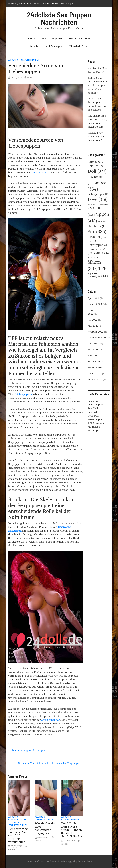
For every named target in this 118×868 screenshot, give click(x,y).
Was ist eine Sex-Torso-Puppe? (58, 4)
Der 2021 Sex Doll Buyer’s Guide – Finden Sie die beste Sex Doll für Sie (72, 830)
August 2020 (95, 379)
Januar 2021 (95, 373)
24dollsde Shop (79, 46)
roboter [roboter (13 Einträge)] (99, 226)
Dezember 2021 (97, 338)
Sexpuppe (93, 401)
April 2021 (93, 356)
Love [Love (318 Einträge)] (98, 199)
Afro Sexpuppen (51, 720)
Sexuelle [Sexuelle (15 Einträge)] (101, 253)
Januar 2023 (95, 304)
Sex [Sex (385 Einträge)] (97, 232)
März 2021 (94, 361)
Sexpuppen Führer (79, 39)
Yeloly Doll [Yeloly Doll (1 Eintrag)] (103, 276)
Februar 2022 (96, 332)
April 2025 (94, 298)
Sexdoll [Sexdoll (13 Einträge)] (95, 237)
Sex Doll (92, 412)
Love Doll (93, 416)
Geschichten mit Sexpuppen (47, 46)
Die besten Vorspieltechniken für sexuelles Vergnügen (50, 763)
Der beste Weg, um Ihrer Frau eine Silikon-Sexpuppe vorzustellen (18, 835)
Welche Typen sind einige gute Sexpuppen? (97, 136)
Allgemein (57, 39)
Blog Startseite (37, 39)
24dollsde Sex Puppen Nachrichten (59, 18)
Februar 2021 (95, 367)
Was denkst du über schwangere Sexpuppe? (45, 828)
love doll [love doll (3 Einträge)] (93, 205)
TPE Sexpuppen (97, 423)
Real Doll (93, 408)
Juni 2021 (93, 344)
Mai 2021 (93, 350)
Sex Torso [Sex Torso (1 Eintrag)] (93, 257)
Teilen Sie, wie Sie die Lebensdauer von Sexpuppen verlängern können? (98, 85)
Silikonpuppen (96, 419)
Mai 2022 (93, 326)
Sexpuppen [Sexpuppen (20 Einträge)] (99, 245)
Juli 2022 (93, 320)
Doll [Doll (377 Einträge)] (97, 171)
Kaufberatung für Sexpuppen (27, 750)
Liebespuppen (24, 394)
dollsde (31, 78)
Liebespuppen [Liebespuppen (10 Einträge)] (99, 194)
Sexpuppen (39, 172)
